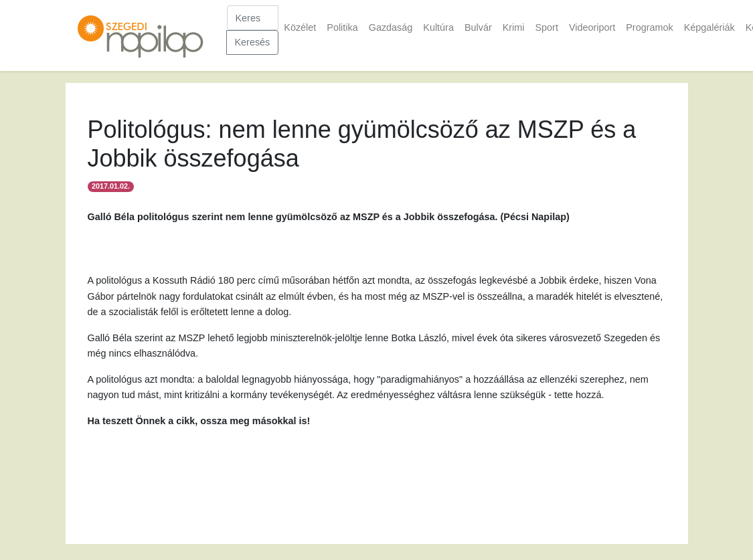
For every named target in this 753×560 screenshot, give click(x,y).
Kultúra (438, 27)
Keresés (253, 42)
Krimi (514, 27)
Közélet (300, 27)
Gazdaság (391, 27)
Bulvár (478, 27)
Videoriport (592, 27)
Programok (649, 27)
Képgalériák (709, 27)
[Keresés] (253, 18)
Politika (342, 27)
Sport (546, 27)
